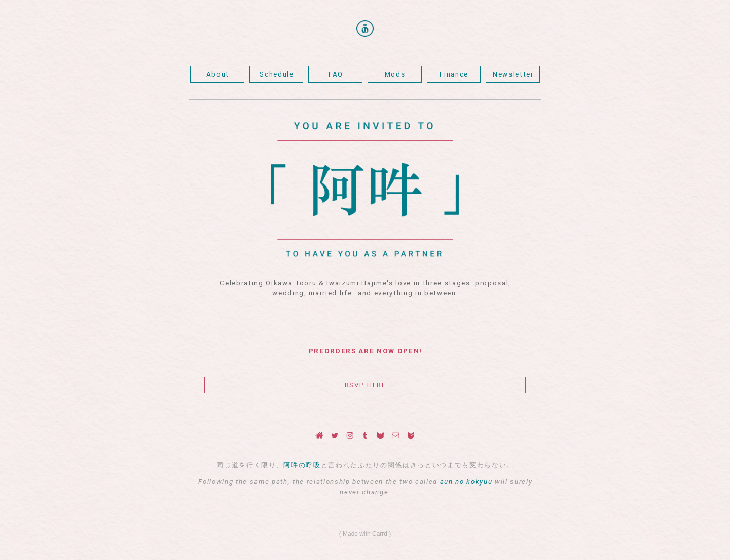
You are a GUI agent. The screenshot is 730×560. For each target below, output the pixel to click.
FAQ (336, 74)
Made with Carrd (365, 534)
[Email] (396, 436)
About (218, 74)
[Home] (320, 436)
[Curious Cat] (380, 436)
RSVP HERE (366, 385)
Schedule (277, 74)
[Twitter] (335, 436)
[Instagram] (350, 436)
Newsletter (513, 74)
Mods (395, 74)
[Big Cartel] (411, 436)
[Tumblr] (365, 436)
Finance (454, 74)
